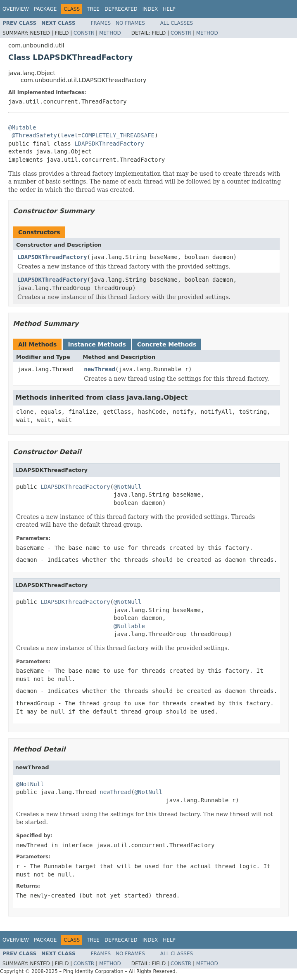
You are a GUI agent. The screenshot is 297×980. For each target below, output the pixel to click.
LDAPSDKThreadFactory (109, 144)
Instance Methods (97, 344)
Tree (93, 9)
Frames (101, 23)
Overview (16, 9)
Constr (84, 33)
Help (169, 9)
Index (150, 9)
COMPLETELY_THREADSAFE (118, 135)
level (69, 135)
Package (45, 9)
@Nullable (129, 626)
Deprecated (121, 9)
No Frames (130, 23)
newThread (100, 369)
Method (110, 33)
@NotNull (127, 487)
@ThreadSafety (34, 135)
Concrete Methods (167, 344)
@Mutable (22, 127)
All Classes (177, 23)
